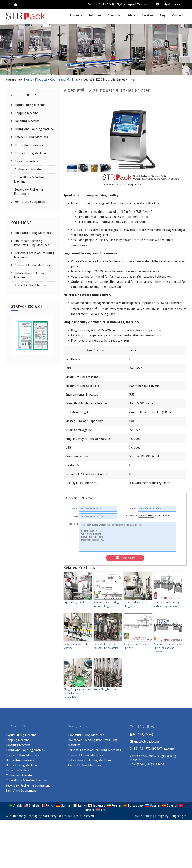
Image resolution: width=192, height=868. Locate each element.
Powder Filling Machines (31, 137)
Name (74, 509)
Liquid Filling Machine (75, 602)
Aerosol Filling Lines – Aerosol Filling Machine (106, 646)
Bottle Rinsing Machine (30, 153)
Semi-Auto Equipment (30, 202)
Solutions (96, 15)
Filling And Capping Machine (34, 129)
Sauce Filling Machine (105, 689)
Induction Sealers (26, 161)
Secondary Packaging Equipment (28, 786)
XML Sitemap (143, 816)
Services (148, 15)
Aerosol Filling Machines (31, 285)
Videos (132, 15)
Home (28, 79)
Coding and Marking (64, 79)
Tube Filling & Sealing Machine (27, 780)
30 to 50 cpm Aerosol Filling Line (135, 646)
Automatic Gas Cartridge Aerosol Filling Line (107, 604)
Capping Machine (26, 113)
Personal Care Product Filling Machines (94, 750)
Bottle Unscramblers (28, 145)
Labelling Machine (27, 121)
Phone (74, 516)
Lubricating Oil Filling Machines (89, 760)
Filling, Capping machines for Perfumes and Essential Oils (77, 693)
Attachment (131, 516)
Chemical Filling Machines (32, 265)
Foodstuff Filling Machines (32, 233)
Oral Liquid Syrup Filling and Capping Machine (166, 604)
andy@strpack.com (171, 4)
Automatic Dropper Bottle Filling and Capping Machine (167, 648)
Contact (177, 15)
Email (133, 509)
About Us (114, 15)
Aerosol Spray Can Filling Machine (77, 646)
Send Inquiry (125, 558)
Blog (163, 15)
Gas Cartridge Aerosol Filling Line (136, 604)
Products (77, 15)
